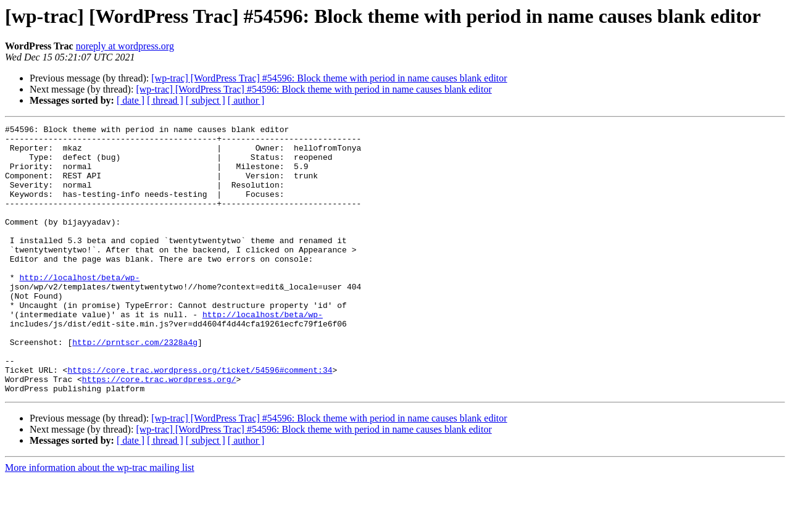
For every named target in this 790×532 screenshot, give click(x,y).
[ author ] (246, 100)
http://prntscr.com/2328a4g (135, 386)
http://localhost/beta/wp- (79, 309)
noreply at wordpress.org (125, 46)
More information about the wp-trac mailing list (100, 521)
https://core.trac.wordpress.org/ (159, 431)
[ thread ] (165, 100)
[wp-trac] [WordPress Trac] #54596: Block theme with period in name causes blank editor (329, 78)
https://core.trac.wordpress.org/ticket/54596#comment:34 (200, 420)
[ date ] (131, 100)
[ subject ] (206, 100)
